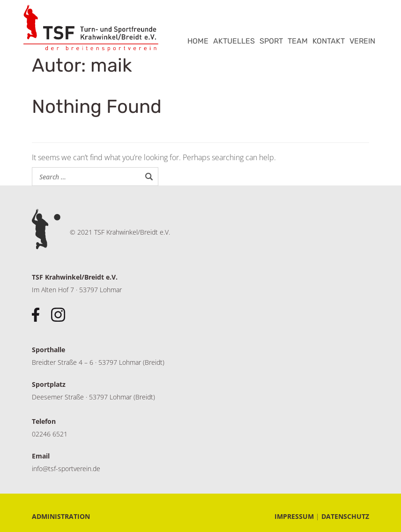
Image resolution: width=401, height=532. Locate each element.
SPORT (271, 41)
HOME (198, 41)
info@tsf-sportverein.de (66, 469)
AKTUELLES (234, 41)
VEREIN (362, 41)
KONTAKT (329, 41)
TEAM (298, 41)
